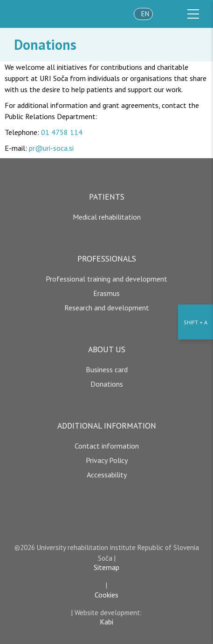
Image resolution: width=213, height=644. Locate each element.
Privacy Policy (107, 460)
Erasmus (106, 293)
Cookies (106, 595)
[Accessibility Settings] (196, 322)
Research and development (107, 308)
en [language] (145, 14)
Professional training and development (106, 279)
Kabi (106, 622)
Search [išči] (172, 14)
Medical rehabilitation (107, 217)
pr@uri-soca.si (51, 148)
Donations (45, 44)
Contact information (107, 446)
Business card (107, 369)
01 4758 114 (62, 132)
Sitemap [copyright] (106, 567)
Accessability (107, 475)
